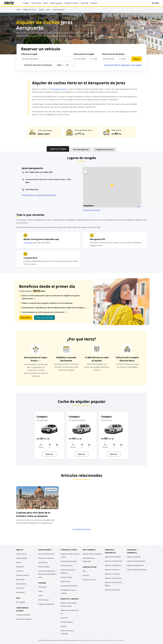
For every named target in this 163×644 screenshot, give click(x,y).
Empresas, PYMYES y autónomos (92, 554)
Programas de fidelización (46, 604)
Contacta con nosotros (90, 580)
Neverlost (63, 626)
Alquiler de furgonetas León (135, 565)
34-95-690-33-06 (32, 190)
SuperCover (64, 618)
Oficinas (19, 562)
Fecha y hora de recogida (84, 54)
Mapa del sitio (20, 580)
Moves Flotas (20, 588)
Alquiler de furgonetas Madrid (136, 561)
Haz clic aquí (28, 243)
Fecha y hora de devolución (114, 54)
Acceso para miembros (44, 318)
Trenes (40, 591)
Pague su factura (65, 582)
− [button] (85, 172)
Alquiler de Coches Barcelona (114, 561)
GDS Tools (86, 575)
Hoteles (41, 596)
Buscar (136, 59)
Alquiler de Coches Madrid (113, 557)
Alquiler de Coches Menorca (113, 565)
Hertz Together (21, 602)
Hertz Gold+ (20, 571)
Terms (138, 207)
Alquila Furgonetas (56, 3)
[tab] (58, 149)
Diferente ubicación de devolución (38, 65)
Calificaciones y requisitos (24, 619)
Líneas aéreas (42, 587)
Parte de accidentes (66, 577)
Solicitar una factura (66, 566)
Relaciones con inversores (46, 558)
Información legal (82, 640)
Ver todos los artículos (81, 529)
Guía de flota (20, 567)
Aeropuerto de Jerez (59, 89)
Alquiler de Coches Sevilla (112, 590)
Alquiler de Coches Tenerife (113, 578)
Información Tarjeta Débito (69, 561)
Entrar (85, 571)
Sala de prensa (43, 562)
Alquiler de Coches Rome (112, 574)
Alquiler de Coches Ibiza (112, 570)
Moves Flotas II (21, 592)
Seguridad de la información (69, 586)
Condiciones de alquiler (23, 615)
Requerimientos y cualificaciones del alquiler (39, 195)
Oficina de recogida (29, 54)
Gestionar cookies (119, 640)
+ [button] (86, 169)
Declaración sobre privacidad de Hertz (100, 640)
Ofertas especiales (22, 558)
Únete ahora (26, 318)
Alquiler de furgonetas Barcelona (137, 570)
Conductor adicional (67, 622)
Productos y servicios (23, 575)
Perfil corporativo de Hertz (46, 554)
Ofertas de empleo (44, 567)
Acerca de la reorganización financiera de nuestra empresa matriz (47, 574)
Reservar (49, 454)
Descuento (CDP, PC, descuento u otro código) (123, 65)
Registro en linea (21, 584)
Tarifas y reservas (21, 554)
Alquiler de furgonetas (134, 557)
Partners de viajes (44, 600)
